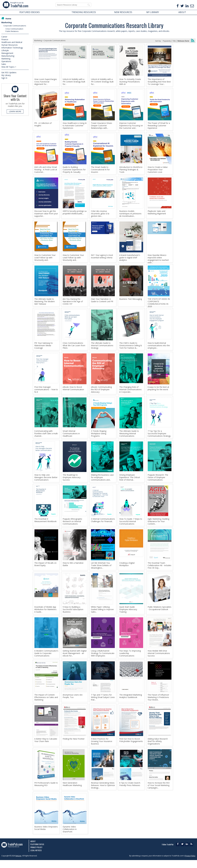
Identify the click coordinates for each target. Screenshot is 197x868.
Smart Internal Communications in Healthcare (71, 437)
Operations (6, 61)
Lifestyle (5, 50)
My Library (6, 75)
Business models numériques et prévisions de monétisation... (130, 215)
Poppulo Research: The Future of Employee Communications (158, 482)
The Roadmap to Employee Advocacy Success (72, 482)
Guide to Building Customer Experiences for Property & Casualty (74, 171)
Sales (4, 64)
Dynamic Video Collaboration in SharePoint (70, 837)
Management (7, 53)
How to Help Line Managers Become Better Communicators (46, 482)
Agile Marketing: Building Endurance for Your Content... (158, 526)
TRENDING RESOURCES (84, 12)
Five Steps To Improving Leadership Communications (130, 659)
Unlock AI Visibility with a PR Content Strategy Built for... (74, 82)
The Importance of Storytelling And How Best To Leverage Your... (159, 82)
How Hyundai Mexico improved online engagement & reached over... (158, 261)
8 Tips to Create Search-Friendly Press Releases (130, 791)
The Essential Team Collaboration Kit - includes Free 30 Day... (159, 570)
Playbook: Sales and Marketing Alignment (157, 214)
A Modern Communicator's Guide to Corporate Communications (46, 659)
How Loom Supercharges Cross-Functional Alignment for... (46, 82)
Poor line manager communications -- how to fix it (46, 393)
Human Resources (10, 45)
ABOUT (182, 12)
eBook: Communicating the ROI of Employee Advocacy (101, 393)
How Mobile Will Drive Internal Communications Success (159, 659)
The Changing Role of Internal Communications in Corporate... (130, 393)
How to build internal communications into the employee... (159, 348)
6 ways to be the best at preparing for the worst (158, 391)
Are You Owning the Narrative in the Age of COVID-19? (73, 304)
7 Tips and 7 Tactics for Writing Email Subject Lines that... (103, 704)
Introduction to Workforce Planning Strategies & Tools (131, 171)
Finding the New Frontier (74, 746)
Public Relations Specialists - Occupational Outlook (159, 614)
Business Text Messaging (131, 301)
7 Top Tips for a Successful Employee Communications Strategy (159, 437)
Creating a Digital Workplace (127, 569)
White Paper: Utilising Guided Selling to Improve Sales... (102, 615)
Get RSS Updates (9, 72)
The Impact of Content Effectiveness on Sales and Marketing (46, 704)
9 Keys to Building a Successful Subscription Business (73, 615)
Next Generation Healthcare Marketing (72, 791)
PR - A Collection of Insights (43, 125)
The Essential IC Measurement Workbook (45, 525)
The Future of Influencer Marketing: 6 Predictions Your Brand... (158, 704)
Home (8, 19)
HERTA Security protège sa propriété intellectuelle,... (75, 214)
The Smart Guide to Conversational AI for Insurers (100, 171)
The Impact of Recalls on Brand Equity (45, 569)
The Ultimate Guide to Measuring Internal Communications (129, 437)
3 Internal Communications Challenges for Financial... (103, 525)
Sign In (4, 78)
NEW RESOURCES (123, 12)
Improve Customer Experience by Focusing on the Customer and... (131, 126)
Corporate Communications (15, 26)
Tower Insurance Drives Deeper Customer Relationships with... (102, 126)
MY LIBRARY (153, 12)
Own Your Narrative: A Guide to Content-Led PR (102, 303)
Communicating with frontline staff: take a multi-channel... (46, 437)
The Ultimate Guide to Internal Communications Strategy (102, 348)
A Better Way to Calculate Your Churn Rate (46, 747)
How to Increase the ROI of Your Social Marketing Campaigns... (159, 792)
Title (174, 41)
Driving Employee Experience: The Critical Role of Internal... (129, 482)
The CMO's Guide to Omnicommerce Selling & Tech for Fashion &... (131, 348)
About (33, 849)
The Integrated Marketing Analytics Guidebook (131, 702)
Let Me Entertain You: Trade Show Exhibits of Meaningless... (101, 570)
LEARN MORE (15, 111)
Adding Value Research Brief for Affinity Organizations (158, 748)
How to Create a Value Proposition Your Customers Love (158, 171)
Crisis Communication (14, 29)
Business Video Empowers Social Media (46, 836)
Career (4, 37)
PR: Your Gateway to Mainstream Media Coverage (44, 348)
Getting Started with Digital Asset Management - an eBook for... (75, 659)
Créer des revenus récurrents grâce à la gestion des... (100, 215)
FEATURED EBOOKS (30, 12)
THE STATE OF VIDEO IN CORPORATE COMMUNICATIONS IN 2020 (159, 305)
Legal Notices (36, 858)
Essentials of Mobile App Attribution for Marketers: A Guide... (46, 615)
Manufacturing (8, 56)
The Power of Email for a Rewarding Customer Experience (159, 126)
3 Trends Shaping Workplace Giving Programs (99, 437)
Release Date (183, 41)
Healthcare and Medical (12, 42)
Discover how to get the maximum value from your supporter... (46, 215)
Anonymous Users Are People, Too (73, 702)
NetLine (18, 864)
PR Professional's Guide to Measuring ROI (46, 791)
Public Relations (12, 31)
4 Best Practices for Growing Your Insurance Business (102, 748)
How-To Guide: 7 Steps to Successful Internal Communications (131, 526)
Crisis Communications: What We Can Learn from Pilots (74, 348)
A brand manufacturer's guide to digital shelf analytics (130, 259)
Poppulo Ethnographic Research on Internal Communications (72, 526)
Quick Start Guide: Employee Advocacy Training (128, 615)
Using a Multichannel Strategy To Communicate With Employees (103, 659)
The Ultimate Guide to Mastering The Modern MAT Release (45, 304)
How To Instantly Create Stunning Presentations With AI (130, 82)
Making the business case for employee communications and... (102, 482)
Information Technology (12, 48)
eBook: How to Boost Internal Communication (73, 391)
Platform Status (37, 852)
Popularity (167, 41)
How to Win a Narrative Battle (73, 569)
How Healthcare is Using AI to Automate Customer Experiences (75, 126)
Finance (5, 39)
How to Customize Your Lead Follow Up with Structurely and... (45, 259)
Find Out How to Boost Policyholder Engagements (131, 747)
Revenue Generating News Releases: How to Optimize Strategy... (103, 792)
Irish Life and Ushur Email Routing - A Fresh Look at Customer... (46, 171)
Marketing (7, 22)
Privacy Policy (36, 855)
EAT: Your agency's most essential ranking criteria (102, 258)
